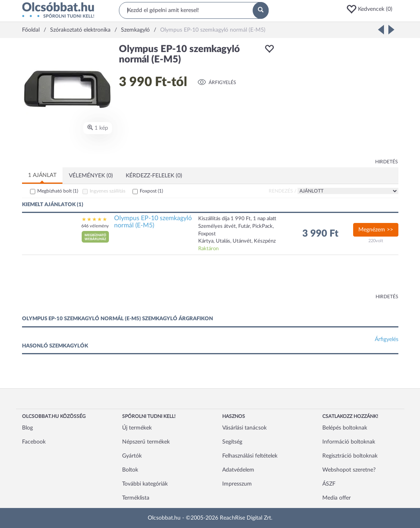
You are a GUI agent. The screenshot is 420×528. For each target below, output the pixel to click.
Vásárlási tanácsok (244, 428)
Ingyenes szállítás (108, 191)
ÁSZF (329, 484)
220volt (376, 241)
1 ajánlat (42, 175)
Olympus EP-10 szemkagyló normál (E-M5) (153, 222)
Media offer (337, 498)
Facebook (34, 442)
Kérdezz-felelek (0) (154, 176)
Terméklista (136, 498)
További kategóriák (145, 484)
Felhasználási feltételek (250, 456)
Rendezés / (282, 191)
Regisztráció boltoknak (350, 456)
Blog (27, 428)
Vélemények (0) (91, 176)
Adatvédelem (238, 470)
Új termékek (137, 428)
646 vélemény (95, 226)
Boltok (130, 470)
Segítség (232, 442)
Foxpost (151, 191)
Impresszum (237, 484)
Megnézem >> (376, 230)
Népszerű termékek (146, 442)
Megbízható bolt (58, 191)
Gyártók (132, 456)
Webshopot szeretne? (349, 470)
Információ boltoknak (349, 442)
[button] (372, 9)
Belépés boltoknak (345, 428)
